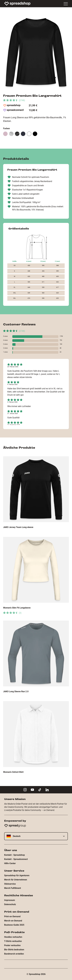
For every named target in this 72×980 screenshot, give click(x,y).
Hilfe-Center (10, 863)
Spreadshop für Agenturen (17, 875)
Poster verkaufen (12, 945)
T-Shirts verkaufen (13, 941)
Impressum (10, 900)
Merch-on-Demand (13, 921)
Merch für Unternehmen (16, 880)
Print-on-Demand (12, 916)
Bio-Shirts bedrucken (14, 950)
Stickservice (10, 884)
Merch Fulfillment (13, 888)
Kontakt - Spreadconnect (16, 859)
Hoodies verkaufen (13, 937)
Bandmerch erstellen (14, 954)
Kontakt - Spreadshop (14, 855)
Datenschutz (10, 904)
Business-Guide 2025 (14, 925)
